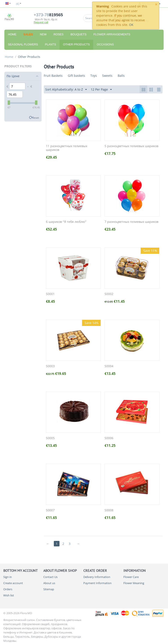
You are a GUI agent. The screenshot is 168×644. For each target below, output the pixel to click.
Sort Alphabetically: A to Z (66, 90)
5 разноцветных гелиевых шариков (131, 146)
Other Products (76, 44)
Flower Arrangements (112, 34)
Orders (8, 589)
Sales (28, 34)
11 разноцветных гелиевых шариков (67, 148)
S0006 (109, 438)
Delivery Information (97, 577)
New (43, 34)
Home (12, 34)
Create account (13, 583)
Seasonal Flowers (23, 44)
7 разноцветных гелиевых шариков (131, 222)
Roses (59, 34)
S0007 (50, 510)
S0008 (109, 510)
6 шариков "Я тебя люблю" (66, 222)
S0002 (109, 294)
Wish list (9, 595)
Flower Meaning (134, 583)
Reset (36, 118)
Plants (51, 44)
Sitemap (49, 589)
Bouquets (78, 34)
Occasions (105, 44)
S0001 (50, 294)
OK (131, 25)
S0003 (50, 366)
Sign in (8, 577)
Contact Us (50, 577)
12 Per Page (101, 90)
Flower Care (131, 577)
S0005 (50, 438)
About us (49, 583)
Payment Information (97, 583)
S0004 (109, 366)
